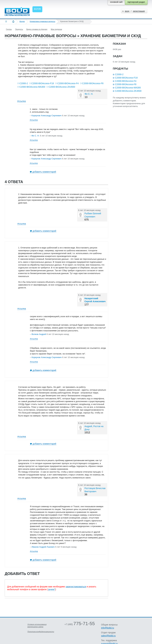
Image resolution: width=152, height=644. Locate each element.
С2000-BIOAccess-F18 (43, 83)
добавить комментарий (44, 172)
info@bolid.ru (108, 628)
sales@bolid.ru (108, 636)
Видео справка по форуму (37, 29)
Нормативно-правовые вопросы (42, 21)
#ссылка (21, 101)
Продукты (19, 29)
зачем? (52, 589)
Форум (22, 21)
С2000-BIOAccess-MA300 (32, 87)
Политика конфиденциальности (41, 632)
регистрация (139, 11)
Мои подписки (56, 29)
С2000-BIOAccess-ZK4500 (62, 87)
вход (127, 11)
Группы (9, 29)
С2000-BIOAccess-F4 (68, 83)
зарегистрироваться (76, 587)
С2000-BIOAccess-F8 (93, 83)
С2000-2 (24, 83)
